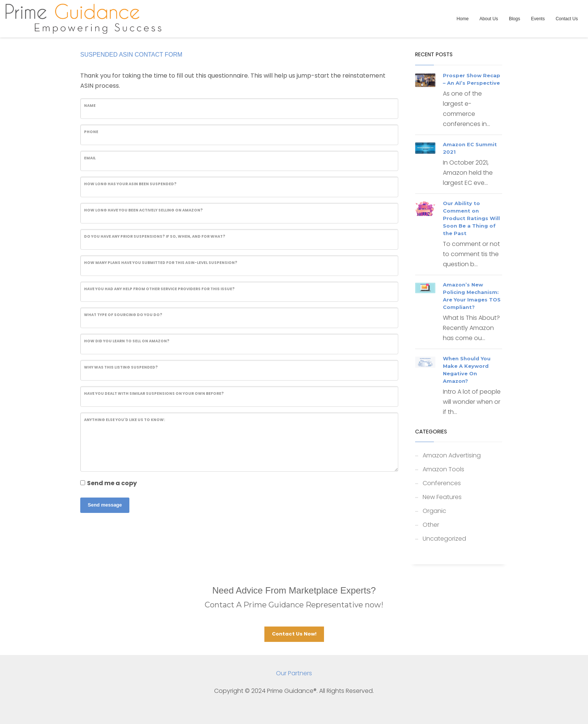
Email (90, 158)
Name (90, 106)
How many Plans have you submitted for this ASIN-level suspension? (161, 263)
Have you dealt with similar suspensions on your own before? (154, 393)
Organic (434, 511)
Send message (105, 505)
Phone (91, 132)
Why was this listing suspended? (121, 367)
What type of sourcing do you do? (123, 315)
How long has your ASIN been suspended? (130, 184)
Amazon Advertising (452, 455)
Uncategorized (444, 539)
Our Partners (294, 673)
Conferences (442, 483)
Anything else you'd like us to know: (124, 420)
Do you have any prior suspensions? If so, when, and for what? (155, 236)
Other (431, 525)
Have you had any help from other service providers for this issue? (159, 289)
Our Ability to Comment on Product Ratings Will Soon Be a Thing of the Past (471, 218)
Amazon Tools (443, 469)
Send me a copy (112, 483)
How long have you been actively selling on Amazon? (143, 210)
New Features (442, 497)
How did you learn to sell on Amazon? (127, 341)
